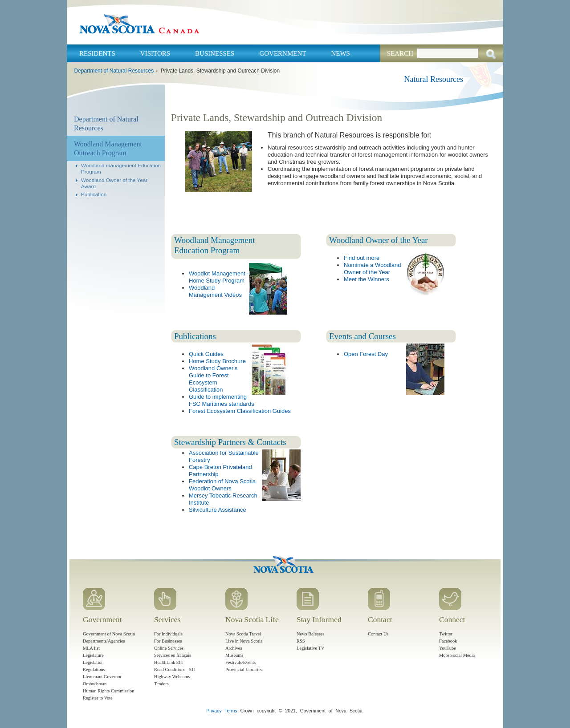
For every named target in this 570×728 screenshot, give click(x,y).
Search (400, 53)
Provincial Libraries (244, 669)
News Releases (311, 634)
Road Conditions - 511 (175, 669)
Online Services (169, 648)
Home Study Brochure (217, 361)
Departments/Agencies (104, 641)
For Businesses (168, 641)
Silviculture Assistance (218, 510)
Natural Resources (434, 79)
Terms (231, 711)
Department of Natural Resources (114, 71)
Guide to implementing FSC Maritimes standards (222, 400)
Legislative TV (310, 648)
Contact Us (378, 634)
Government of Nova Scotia (109, 634)
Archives (234, 648)
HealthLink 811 (169, 662)
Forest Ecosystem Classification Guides (240, 411)
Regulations (94, 669)
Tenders (161, 684)
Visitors (155, 53)
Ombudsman (95, 684)
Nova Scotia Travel (243, 634)
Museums (234, 655)
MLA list (91, 648)
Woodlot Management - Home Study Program (219, 277)
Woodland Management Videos (215, 291)
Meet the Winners (366, 279)
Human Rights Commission (108, 691)
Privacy (214, 711)
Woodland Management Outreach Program (108, 148)
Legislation (93, 662)
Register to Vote (98, 698)
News (340, 53)
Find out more (362, 258)
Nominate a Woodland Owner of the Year (372, 269)
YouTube (448, 648)
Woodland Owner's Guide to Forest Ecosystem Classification (213, 379)
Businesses (215, 53)
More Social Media (457, 655)
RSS (301, 641)
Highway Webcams (172, 677)
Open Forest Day (366, 354)
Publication (94, 194)
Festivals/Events (240, 662)
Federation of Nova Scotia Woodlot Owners (222, 485)
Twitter (446, 634)
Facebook (448, 641)
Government (283, 53)
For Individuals (168, 634)
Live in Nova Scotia (244, 641)
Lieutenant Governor (102, 677)
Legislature (93, 655)
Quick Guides (206, 354)
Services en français (173, 655)
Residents (97, 53)
